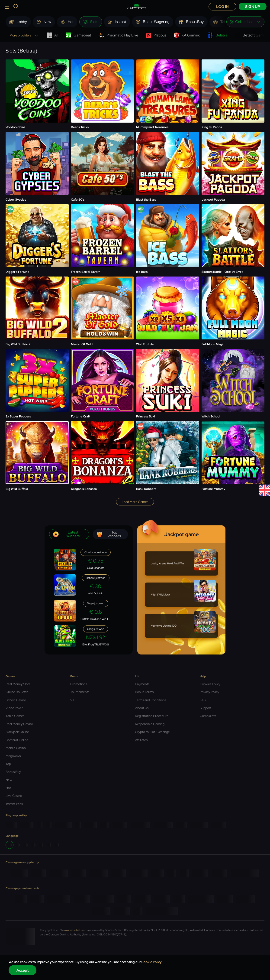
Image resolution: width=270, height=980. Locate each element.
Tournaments (80, 692)
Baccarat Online (17, 740)
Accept (23, 970)
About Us (142, 708)
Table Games (15, 716)
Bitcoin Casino (16, 700)
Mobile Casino (16, 748)
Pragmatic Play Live (118, 35)
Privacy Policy (209, 692)
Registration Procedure (152, 716)
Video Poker (14, 708)
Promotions (79, 684)
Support (206, 708)
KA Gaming (187, 35)
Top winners (109, 534)
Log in (222, 7)
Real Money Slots (18, 684)
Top (8, 764)
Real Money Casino (19, 724)
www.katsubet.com (75, 930)
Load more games (135, 502)
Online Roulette (17, 692)
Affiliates (141, 740)
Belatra (217, 35)
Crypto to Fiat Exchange (152, 732)
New (9, 780)
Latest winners (66, 534)
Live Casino (14, 796)
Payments (142, 684)
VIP (73, 700)
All (52, 35)
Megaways (13, 756)
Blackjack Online (17, 732)
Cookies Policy (210, 684)
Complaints (208, 716)
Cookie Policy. (152, 962)
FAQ (203, 700)
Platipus (156, 35)
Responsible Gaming (150, 724)
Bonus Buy (13, 772)
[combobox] (245, 22)
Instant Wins (14, 804)
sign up (253, 7)
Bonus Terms (144, 692)
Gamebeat (78, 35)
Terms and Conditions (151, 700)
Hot (8, 788)
